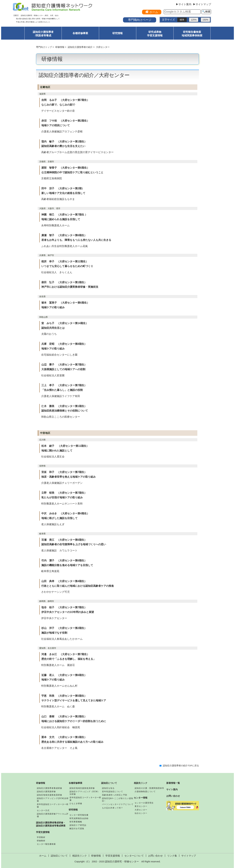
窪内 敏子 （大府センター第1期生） (64, 142)
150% (205, 20)
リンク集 (172, 856)
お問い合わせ (173, 796)
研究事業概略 (76, 822)
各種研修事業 (80, 33)
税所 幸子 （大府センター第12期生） (65, 261)
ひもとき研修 (76, 804)
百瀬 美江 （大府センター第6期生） (64, 540)
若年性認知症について (112, 792)
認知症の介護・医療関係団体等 (149, 788)
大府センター (141, 810)
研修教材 (41, 841)
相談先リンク (141, 783)
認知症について (109, 783)
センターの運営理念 (144, 803)
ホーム (43, 856)
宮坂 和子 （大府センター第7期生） (64, 472)
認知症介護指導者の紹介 (80, 47)
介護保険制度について (145, 792)
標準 (182, 20)
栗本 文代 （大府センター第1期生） (64, 737)
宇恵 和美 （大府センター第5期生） (64, 696)
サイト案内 (172, 789)
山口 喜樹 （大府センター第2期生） (64, 716)
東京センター (141, 806)
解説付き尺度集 (77, 829)
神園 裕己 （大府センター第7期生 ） (64, 215)
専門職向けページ (140, 20)
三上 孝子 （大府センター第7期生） (64, 385)
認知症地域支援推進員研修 (49, 795)
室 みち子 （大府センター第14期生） (65, 323)
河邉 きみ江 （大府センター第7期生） (65, 654)
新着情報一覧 (173, 783)
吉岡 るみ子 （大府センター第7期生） (65, 100)
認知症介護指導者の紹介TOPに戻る (181, 766)
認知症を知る (108, 788)
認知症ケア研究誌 (78, 825)
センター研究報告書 (79, 815)
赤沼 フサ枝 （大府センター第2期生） (65, 121)
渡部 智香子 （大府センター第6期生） (65, 168)
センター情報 (141, 798)
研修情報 (60, 47)
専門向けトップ (44, 47)
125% (194, 20)
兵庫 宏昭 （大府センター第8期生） (64, 344)
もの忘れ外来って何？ (112, 808)
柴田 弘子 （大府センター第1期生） (64, 282)
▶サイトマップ (202, 4)
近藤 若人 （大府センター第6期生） (64, 675)
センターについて (134, 856)
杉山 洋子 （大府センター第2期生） (64, 628)
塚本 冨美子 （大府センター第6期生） (65, 303)
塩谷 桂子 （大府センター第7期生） (64, 607)
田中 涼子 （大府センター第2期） (63, 188)
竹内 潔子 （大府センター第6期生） (64, 560)
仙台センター (141, 813)
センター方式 (43, 810)
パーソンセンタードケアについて (118, 804)
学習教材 (41, 837)
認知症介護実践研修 (46, 792)
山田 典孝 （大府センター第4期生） (64, 581)
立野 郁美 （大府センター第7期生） (64, 493)
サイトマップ (189, 856)
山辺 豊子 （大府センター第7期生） (64, 365)
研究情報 (117, 33)
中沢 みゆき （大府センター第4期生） (65, 513)
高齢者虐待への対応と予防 (115, 795)
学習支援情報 (43, 832)
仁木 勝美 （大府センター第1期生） (64, 406)
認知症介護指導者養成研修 (49, 788)
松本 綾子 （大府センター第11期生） (65, 446)
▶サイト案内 (184, 4)
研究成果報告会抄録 (79, 818)
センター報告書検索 (46, 844)
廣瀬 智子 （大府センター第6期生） (64, 235)
